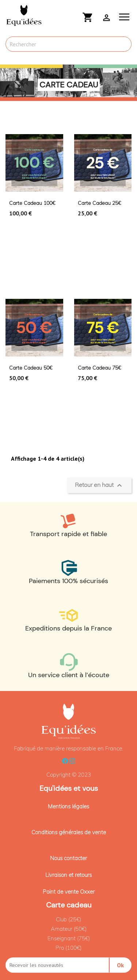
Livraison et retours (68, 875)
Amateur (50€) (69, 929)
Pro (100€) (68, 948)
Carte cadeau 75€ (99, 368)
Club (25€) (68, 919)
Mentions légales (68, 806)
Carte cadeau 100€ (32, 203)
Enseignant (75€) (69, 938)
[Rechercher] (68, 44)
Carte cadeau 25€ (99, 203)
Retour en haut (99, 485)
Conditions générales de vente (69, 832)
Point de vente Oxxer (69, 892)
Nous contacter (68, 858)
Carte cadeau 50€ (31, 368)
